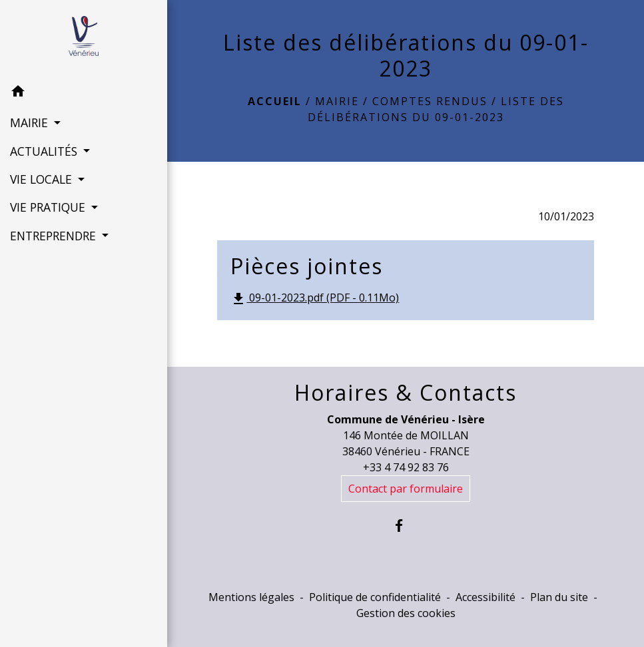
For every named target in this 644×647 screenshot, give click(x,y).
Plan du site (559, 597)
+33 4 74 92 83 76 (406, 467)
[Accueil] (84, 39)
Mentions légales (251, 597)
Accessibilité (485, 597)
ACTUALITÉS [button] (45, 151)
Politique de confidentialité (375, 597)
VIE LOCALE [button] (43, 179)
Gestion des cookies (406, 613)
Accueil (275, 101)
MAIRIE (337, 101)
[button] (84, 93)
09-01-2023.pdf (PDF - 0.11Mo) (315, 299)
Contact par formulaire (406, 489)
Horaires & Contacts (406, 393)
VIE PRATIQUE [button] (49, 207)
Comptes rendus (430, 101)
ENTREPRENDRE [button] (55, 236)
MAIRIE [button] (31, 122)
